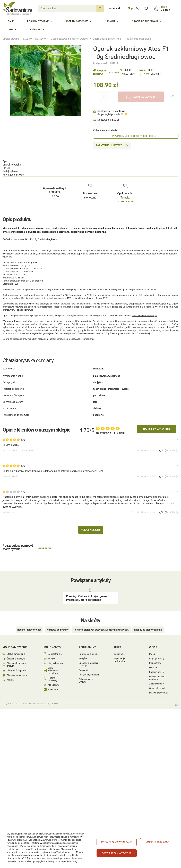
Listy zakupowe (55, 655)
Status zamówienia (16, 646)
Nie (174, 448)
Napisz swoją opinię (157, 426)
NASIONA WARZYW (35, 39)
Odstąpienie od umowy (86, 672)
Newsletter (53, 681)
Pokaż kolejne (91, 527)
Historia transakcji (53, 671)
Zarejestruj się (55, 646)
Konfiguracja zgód (157, 842)
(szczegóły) (114, 72)
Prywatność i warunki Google (45, 849)
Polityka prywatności (89, 667)
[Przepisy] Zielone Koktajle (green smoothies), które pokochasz (86, 595)
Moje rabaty (54, 677)
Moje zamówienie (15, 639)
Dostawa (102, 120)
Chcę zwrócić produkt (17, 662)
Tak (163, 448)
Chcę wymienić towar (17, 667)
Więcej (126, 391)
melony (25, 318)
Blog (130, 8)
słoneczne (90, 180)
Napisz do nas (44, 545)
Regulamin (84, 662)
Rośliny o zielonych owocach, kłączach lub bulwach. (101, 622)
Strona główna (11, 39)
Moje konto (52, 639)
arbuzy (11, 318)
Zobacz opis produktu (105, 130)
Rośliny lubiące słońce (29, 622)
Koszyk (51, 651)
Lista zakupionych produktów (54, 662)
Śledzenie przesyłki (16, 651)
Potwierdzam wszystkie (117, 853)
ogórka (26, 289)
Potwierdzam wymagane (117, 842)
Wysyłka (83, 650)
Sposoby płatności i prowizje (88, 656)
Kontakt (11, 672)
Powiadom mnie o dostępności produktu (136, 136)
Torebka (125, 180)
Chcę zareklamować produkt (17, 656)
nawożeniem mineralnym (144, 309)
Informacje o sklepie (89, 646)
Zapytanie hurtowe (109, 145)
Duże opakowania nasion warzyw (70, 39)
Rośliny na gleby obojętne (148, 622)
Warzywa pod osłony (58, 622)
